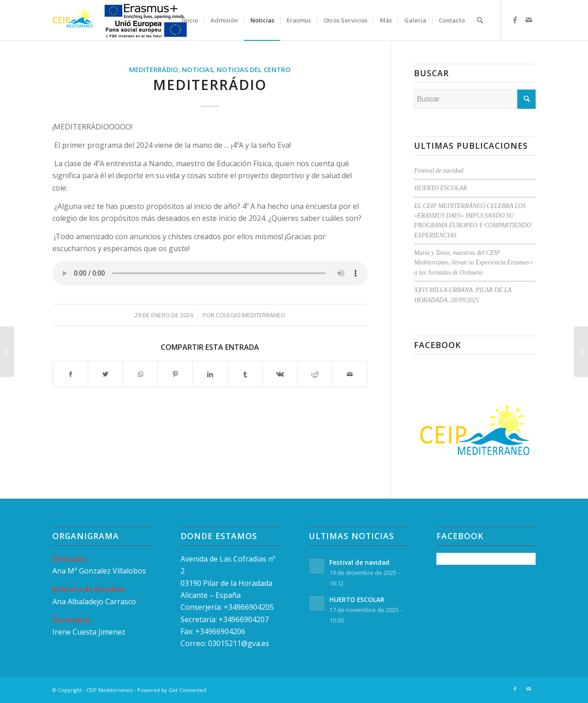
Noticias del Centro (254, 70)
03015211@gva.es (240, 643)
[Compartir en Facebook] (70, 374)
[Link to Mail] (529, 20)
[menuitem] (190, 20)
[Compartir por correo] (350, 374)
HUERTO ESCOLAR (440, 188)
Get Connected (187, 690)
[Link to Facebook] (515, 20)
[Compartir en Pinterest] (175, 374)
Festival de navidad (438, 171)
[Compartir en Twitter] (105, 374)
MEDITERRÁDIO (154, 70)
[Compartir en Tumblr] (245, 374)
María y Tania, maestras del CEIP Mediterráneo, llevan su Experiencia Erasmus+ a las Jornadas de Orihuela (473, 263)
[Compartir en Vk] (280, 374)
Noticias (198, 70)
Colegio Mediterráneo (251, 315)
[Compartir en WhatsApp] (140, 374)
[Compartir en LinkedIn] (210, 374)
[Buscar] (480, 20)
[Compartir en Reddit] (315, 374)
